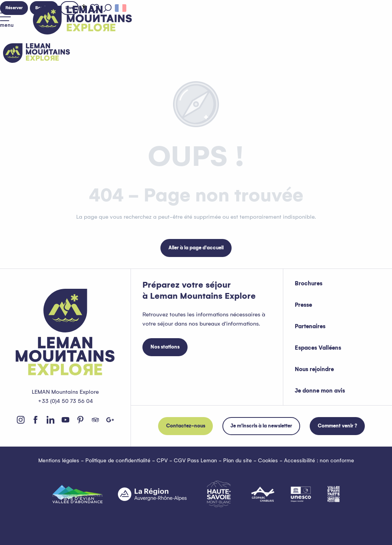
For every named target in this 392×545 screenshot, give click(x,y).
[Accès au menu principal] (7, 20)
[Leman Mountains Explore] (37, 53)
